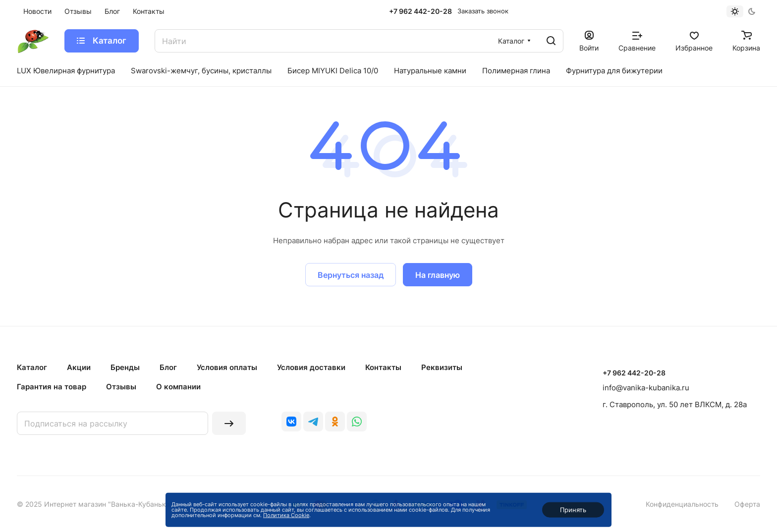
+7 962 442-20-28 (420, 11)
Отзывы (121, 387)
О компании (178, 387)
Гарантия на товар (52, 387)
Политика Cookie (286, 515)
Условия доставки (311, 367)
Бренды (125, 367)
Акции (79, 367)
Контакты (383, 367)
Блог (168, 367)
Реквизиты (442, 367)
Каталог (32, 367)
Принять (573, 510)
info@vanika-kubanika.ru (646, 388)
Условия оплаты (227, 367)
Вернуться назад (351, 275)
